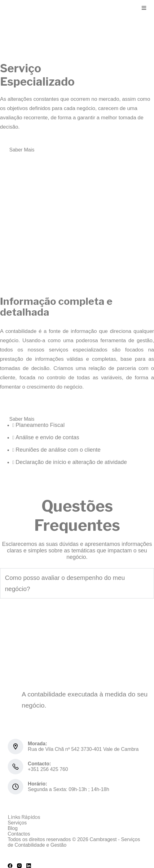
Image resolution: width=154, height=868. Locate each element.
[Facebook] (10, 866)
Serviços (17, 823)
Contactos (19, 834)
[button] (77, 583)
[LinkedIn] (29, 866)
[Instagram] (19, 866)
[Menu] (144, 8)
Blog (13, 828)
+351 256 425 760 (48, 769)
